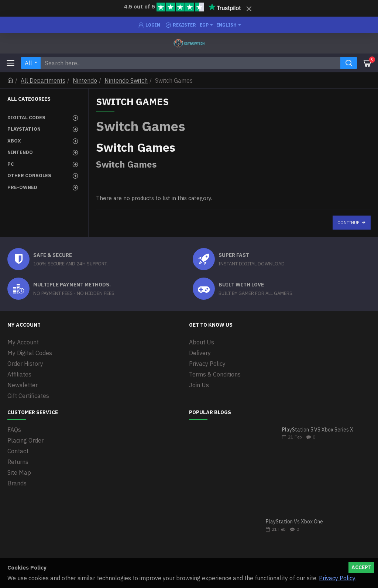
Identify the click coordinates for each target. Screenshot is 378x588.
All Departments (43, 80)
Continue (348, 222)
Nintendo (85, 80)
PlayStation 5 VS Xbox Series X (318, 430)
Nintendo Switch (126, 80)
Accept (361, 567)
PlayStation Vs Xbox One (294, 522)
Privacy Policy (337, 578)
